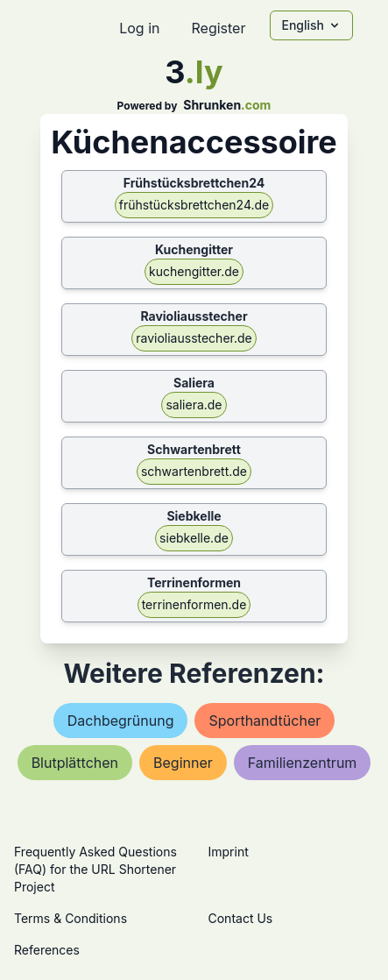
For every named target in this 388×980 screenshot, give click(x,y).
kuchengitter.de (194, 271)
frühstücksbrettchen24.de (194, 205)
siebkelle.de (194, 538)
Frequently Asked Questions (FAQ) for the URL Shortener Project (95, 869)
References (47, 950)
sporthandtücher (265, 721)
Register (218, 28)
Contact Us (241, 918)
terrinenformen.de (194, 604)
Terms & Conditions (71, 918)
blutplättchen (75, 763)
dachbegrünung (121, 721)
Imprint (229, 852)
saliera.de (194, 405)
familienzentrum (303, 763)
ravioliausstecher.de (194, 338)
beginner (183, 763)
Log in (139, 28)
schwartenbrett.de (194, 471)
